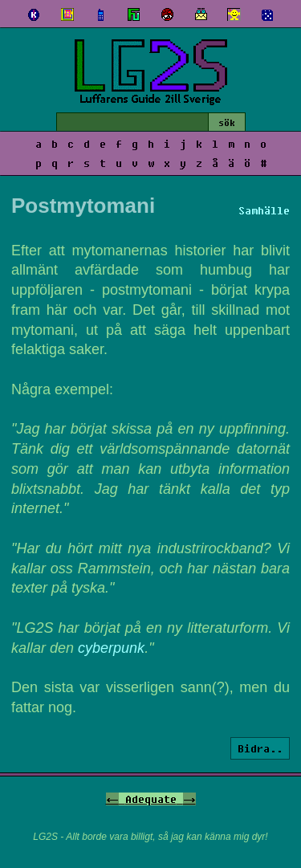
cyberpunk (111, 648)
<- (112, 799)
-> (189, 799)
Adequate (151, 799)
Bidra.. (260, 748)
